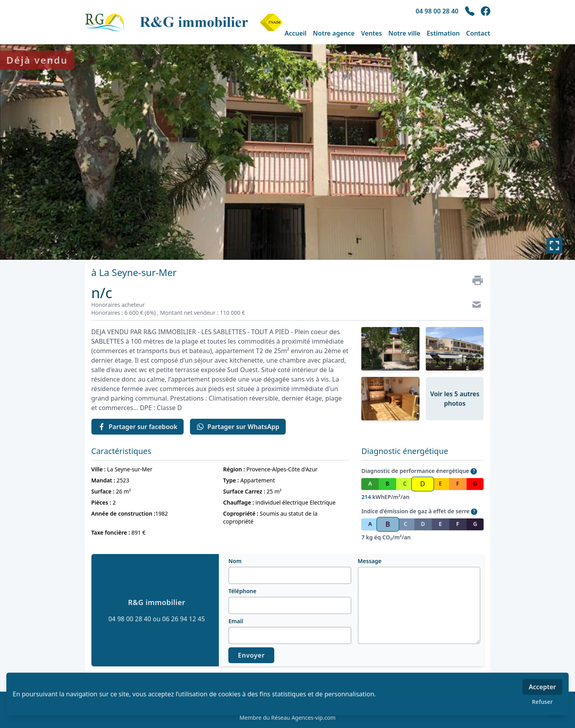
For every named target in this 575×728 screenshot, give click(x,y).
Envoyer (251, 655)
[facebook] (486, 11)
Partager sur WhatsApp (238, 427)
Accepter (542, 687)
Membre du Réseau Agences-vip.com (287, 718)
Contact (478, 33)
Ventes (371, 33)
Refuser (542, 702)
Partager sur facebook (138, 427)
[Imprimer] (474, 280)
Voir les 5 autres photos (455, 399)
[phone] (470, 11)
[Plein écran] (554, 246)
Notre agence (334, 33)
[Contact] (474, 306)
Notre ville (404, 33)
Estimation (443, 33)
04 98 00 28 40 (437, 11)
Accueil (295, 33)
